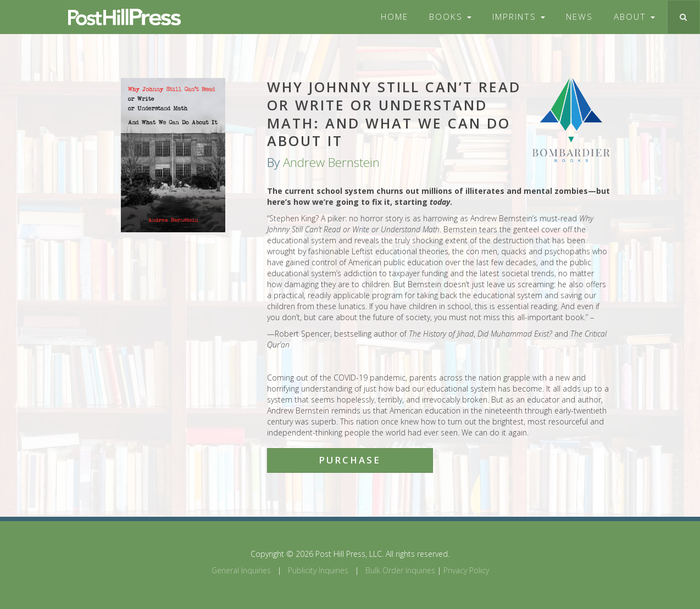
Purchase (350, 460)
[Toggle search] (683, 17)
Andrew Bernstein (331, 162)
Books (450, 17)
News (579, 17)
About (634, 17)
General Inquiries (241, 570)
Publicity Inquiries (318, 570)
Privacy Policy (466, 570)
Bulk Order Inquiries (400, 570)
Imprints (519, 17)
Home (395, 17)
